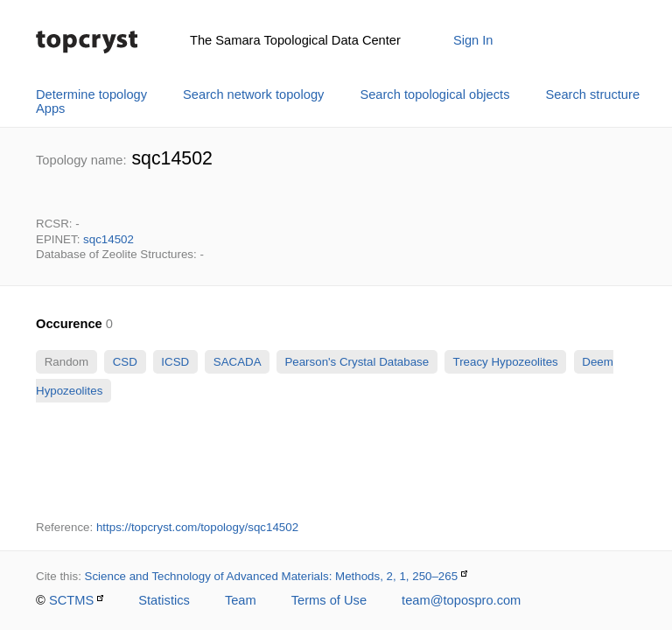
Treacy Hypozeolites (505, 362)
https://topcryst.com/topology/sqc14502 (197, 527)
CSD (125, 362)
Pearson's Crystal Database (357, 362)
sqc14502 (108, 239)
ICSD (175, 362)
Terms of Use (329, 600)
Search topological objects (434, 94)
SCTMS (71, 600)
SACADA (237, 362)
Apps (50, 108)
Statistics (164, 600)
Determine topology (91, 94)
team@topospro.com (461, 600)
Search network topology (253, 94)
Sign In (473, 40)
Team (241, 600)
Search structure (593, 94)
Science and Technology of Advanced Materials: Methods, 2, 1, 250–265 (272, 576)
